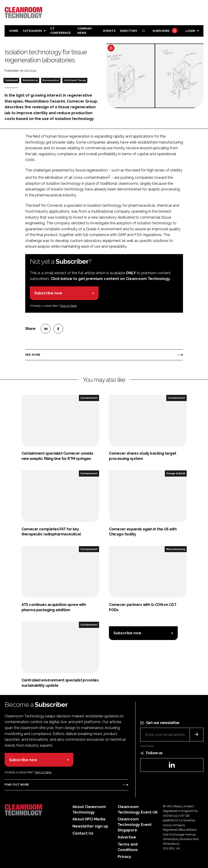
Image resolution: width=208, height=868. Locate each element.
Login (190, 31)
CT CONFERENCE (60, 31)
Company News (85, 31)
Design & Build (176, 473)
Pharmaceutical (51, 80)
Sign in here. (69, 306)
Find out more (17, 785)
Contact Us (83, 833)
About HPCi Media (89, 819)
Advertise (127, 837)
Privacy (124, 857)
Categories (32, 31)
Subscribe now (48, 293)
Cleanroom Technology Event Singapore (135, 825)
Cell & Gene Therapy (75, 80)
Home (14, 31)
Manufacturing (30, 80)
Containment (11, 80)
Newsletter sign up (90, 826)
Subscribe (164, 31)
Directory (129, 31)
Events (109, 31)
